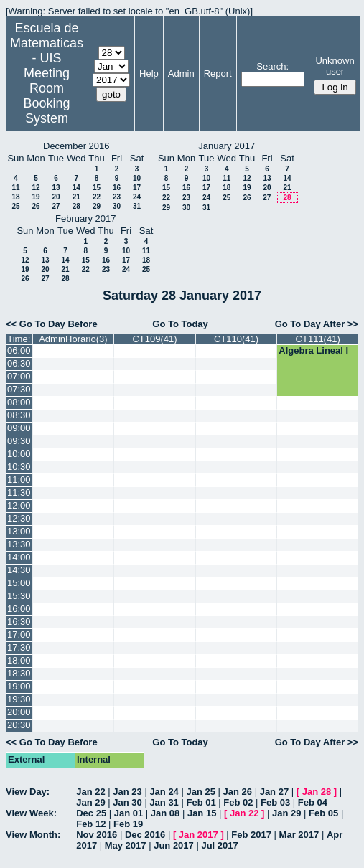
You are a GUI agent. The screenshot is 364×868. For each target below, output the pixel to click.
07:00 (19, 376)
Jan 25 (200, 792)
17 (137, 188)
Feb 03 (275, 802)
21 (76, 197)
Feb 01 (201, 802)
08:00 (19, 402)
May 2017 (126, 845)
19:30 (19, 699)
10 (137, 178)
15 (97, 188)
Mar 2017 (299, 835)
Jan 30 (127, 802)
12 (36, 188)
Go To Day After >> (317, 324)
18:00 (19, 660)
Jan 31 (164, 802)
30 (117, 206)
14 (76, 188)
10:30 (19, 467)
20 (56, 197)
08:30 (19, 415)
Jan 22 (90, 792)
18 (15, 197)
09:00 (19, 428)
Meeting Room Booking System (46, 96)
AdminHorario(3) (73, 339)
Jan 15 (202, 813)
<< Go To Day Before (52, 324)
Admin (181, 74)
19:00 (19, 686)
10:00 (19, 454)
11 (15, 188)
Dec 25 (91, 813)
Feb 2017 (251, 835)
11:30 (19, 492)
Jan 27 (274, 792)
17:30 (19, 647)
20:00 (19, 712)
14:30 (19, 570)
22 (97, 197)
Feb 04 (313, 802)
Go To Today (180, 324)
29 (97, 206)
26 (36, 206)
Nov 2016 (97, 835)
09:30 (19, 441)
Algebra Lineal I (313, 350)
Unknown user (335, 66)
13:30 (19, 544)
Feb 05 (323, 813)
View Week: (31, 813)
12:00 (19, 505)
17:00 (19, 635)
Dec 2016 (145, 835)
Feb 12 (91, 824)
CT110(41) (236, 339)
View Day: (28, 792)
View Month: (33, 835)
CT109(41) (154, 339)
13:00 (19, 531)
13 (56, 188)
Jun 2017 (174, 845)
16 (117, 188)
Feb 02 (238, 802)
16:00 (19, 609)
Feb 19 (128, 824)
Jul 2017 (219, 845)
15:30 (19, 596)
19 (36, 197)
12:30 (19, 518)
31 (137, 206)
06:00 (19, 350)
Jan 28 (317, 792)
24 (137, 197)
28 (76, 206)
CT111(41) (318, 339)
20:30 (19, 725)
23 (117, 197)
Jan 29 (90, 802)
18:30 (19, 673)
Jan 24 (164, 792)
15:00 (19, 583)
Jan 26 (238, 792)
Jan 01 (129, 813)
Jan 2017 (199, 835)
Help (149, 74)
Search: (272, 66)
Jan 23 (127, 792)
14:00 (19, 557)
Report (218, 74)
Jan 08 (165, 813)
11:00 (19, 480)
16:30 (19, 622)
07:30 (19, 389)
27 (56, 206)
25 (15, 206)
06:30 (19, 363)
